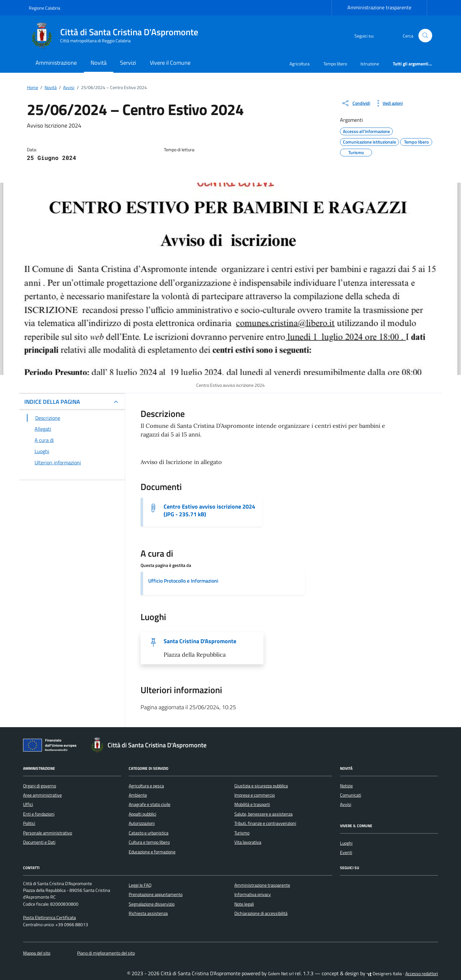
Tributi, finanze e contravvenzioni (265, 823)
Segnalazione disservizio (152, 904)
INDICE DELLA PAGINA (52, 402)
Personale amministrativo (48, 833)
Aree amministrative (42, 795)
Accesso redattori (422, 974)
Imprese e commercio (255, 795)
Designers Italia (384, 974)
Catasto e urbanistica (149, 833)
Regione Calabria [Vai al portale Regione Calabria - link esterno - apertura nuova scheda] (44, 8)
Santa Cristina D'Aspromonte (200, 641)
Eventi (346, 852)
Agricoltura (299, 64)
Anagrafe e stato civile (150, 804)
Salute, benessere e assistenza (263, 814)
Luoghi (346, 843)
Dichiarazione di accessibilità (261, 913)
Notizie (346, 786)
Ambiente (138, 795)
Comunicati (351, 795)
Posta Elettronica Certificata (49, 918)
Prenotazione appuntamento (156, 894)
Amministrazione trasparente (379, 7)
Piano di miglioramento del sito (106, 953)
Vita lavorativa (248, 842)
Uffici (28, 804)
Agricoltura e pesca (146, 786)
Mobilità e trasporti (252, 804)
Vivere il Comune (170, 63)
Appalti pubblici (142, 814)
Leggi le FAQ (140, 885)
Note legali (244, 904)
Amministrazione (56, 63)
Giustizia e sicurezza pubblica (261, 786)
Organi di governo (40, 786)
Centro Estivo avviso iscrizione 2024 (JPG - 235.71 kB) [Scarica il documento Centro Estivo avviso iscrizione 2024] (209, 511)
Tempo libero (335, 64)
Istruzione (370, 64)
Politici (29, 823)
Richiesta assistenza (148, 913)
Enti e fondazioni (39, 814)
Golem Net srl (281, 974)
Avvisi (346, 804)
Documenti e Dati (39, 842)
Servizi (128, 63)
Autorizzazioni (142, 823)
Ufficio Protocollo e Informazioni (183, 581)
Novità (99, 63)
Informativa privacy (253, 894)
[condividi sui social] (356, 103)
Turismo (242, 833)
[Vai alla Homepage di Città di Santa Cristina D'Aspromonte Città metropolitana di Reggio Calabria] (117, 36)
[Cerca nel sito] (425, 36)
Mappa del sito (37, 953)
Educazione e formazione (152, 852)
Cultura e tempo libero (149, 842)
